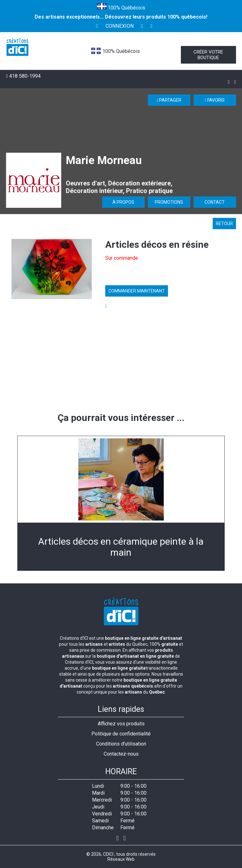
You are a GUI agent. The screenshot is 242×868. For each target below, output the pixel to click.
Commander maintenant (137, 291)
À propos (123, 202)
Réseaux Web (121, 859)
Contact (215, 202)
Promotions (169, 202)
